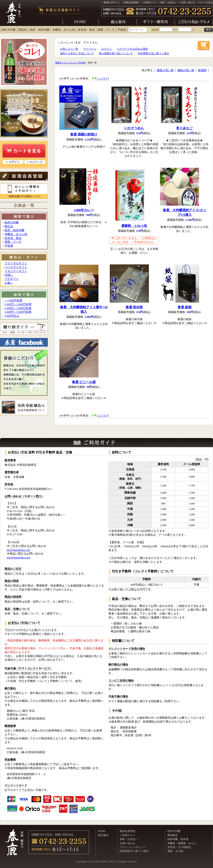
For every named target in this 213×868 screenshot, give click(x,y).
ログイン (106, 49)
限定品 (23, 30)
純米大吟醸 (9, 30)
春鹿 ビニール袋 (84, 382)
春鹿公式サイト (112, 2)
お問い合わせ (188, 2)
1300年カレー (84, 210)
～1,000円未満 (13, 300)
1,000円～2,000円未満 (18, 304)
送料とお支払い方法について (77, 53)
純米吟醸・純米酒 (178, 839)
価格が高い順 (186, 70)
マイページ (90, 49)
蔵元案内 (103, 835)
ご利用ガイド (149, 2)
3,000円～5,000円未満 (18, 312)
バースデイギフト (16, 267)
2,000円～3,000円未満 (18, 308)
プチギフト (12, 279)
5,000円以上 (12, 316)
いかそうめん (134, 128)
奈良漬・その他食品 (179, 847)
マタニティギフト (16, 271)
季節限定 (173, 835)
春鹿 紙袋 (185, 307)
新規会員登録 (131, 2)
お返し (9, 283)
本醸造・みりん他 (64, 30)
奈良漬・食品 (86, 30)
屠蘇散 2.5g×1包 (134, 226)
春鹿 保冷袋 (134, 307)
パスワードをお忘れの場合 (132, 49)
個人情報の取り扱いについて (116, 53)
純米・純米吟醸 (40, 30)
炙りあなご (184, 128)
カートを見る (206, 2)
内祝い (9, 275)
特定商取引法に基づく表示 (153, 53)
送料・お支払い (169, 2)
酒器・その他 (175, 851)
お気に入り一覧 (69, 49)
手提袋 (122, 30)
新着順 (202, 70)
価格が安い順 (165, 70)
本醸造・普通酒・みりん (182, 843)
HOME (102, 831)
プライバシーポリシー (133, 847)
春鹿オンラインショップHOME (70, 63)
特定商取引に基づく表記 (134, 851)
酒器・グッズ (106, 30)
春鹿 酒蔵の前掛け (84, 134)
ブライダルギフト (16, 263)
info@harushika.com (18, 550)
